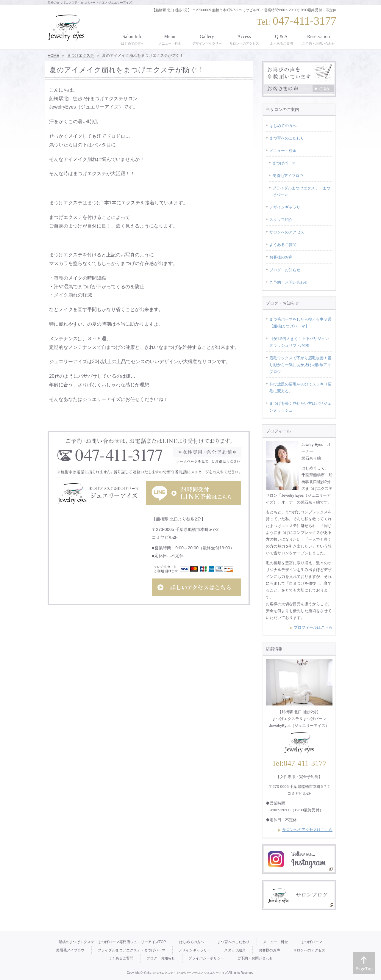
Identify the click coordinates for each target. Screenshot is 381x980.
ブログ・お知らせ (285, 270)
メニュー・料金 (283, 151)
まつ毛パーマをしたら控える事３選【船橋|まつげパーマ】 (300, 323)
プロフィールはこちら (313, 627)
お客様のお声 (281, 257)
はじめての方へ (283, 126)
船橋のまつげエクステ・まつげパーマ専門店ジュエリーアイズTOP (112, 942)
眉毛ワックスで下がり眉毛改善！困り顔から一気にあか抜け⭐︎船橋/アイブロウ (300, 365)
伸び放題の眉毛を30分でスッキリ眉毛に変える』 (300, 388)
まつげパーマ (284, 163)
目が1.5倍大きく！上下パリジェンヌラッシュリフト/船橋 (299, 342)
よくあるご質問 (283, 245)
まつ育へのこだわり (287, 138)
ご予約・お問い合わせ (289, 282)
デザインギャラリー (287, 207)
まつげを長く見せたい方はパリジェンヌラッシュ (300, 407)
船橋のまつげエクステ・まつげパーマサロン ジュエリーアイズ (186, 973)
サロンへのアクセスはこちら (307, 830)
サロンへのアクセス (287, 232)
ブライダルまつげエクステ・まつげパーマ (301, 192)
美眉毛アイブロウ (288, 176)
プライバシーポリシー (206, 958)
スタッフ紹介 (281, 220)
